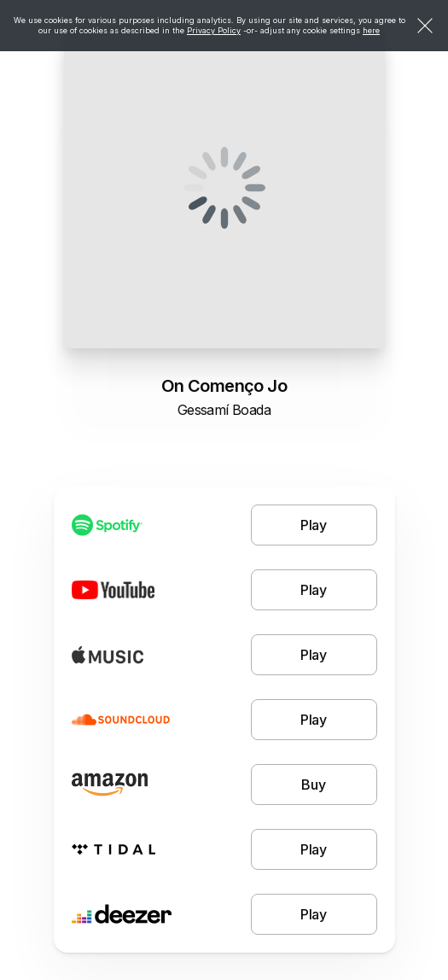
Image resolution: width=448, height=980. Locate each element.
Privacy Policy (214, 30)
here (371, 30)
